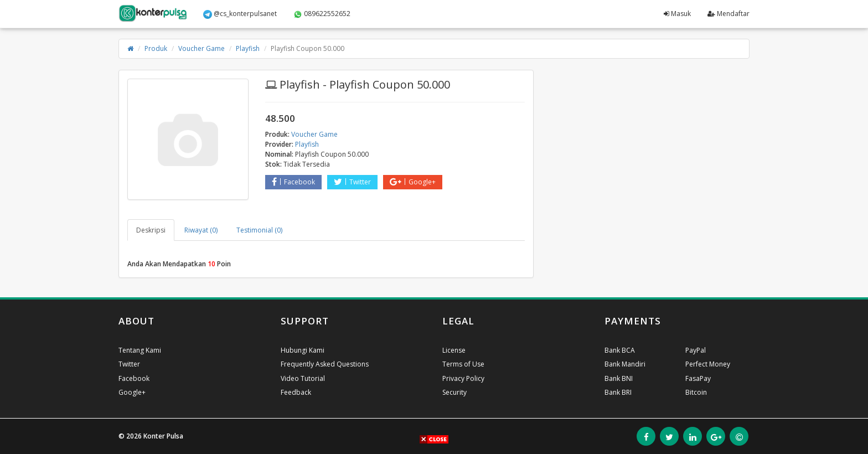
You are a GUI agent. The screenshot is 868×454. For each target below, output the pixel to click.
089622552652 (322, 14)
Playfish (248, 48)
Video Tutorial (303, 378)
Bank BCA (620, 350)
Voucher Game (201, 48)
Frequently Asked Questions (325, 364)
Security (454, 392)
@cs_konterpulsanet (240, 14)
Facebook (293, 182)
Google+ (413, 182)
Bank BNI (619, 378)
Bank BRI (618, 392)
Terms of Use (463, 364)
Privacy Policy (463, 378)
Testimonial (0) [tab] (259, 230)
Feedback (296, 392)
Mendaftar (728, 14)
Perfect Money (708, 364)
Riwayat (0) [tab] (201, 230)
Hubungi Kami (303, 350)
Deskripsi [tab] (151, 230)
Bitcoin (696, 392)
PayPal (696, 350)
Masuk (677, 14)
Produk (156, 48)
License (454, 350)
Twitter (352, 182)
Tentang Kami (140, 350)
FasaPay (698, 378)
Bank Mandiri (625, 364)
